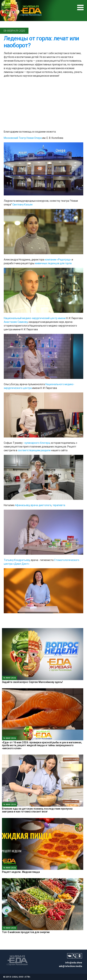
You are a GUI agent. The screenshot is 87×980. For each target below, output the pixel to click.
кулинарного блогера (37, 443)
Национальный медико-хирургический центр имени (35, 318)
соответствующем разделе (34, 450)
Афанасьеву (22, 505)
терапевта (59, 505)
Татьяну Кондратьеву (17, 560)
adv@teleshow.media (70, 966)
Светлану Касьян (22, 205)
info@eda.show (74, 963)
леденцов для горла (60, 263)
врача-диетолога (41, 505)
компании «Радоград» (58, 260)
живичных (41, 263)
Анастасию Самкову (16, 322)
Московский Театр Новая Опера (23, 138)
